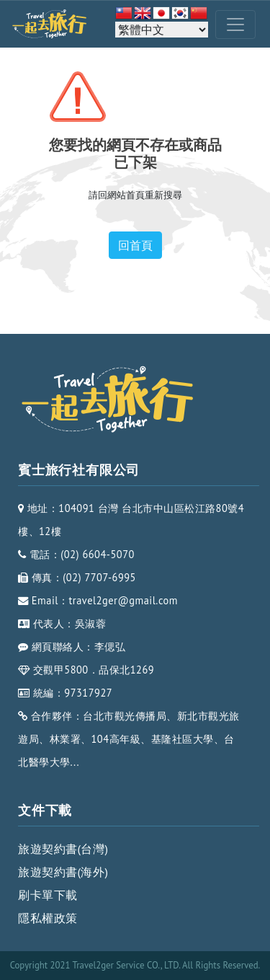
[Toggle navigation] (235, 25)
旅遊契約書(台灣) (63, 849)
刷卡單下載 (48, 895)
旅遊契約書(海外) (63, 872)
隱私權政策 (48, 918)
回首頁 (135, 245)
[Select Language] (162, 30)
